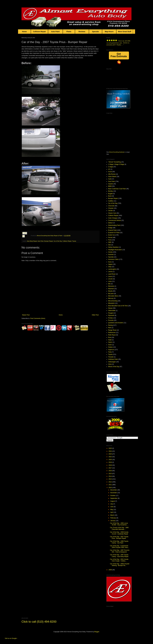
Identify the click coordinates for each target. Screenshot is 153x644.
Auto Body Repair (32, 241)
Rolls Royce (112, 335)
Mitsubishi (111, 303)
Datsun (110, 223)
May (112, 510)
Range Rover (112, 330)
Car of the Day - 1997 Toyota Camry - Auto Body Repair (119, 556)
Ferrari (110, 237)
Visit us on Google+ (11, 638)
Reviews (82, 32)
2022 (110, 457)
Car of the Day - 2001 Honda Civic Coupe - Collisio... (119, 560)
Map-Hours (109, 32)
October (113, 496)
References (112, 333)
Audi (110, 179)
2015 (110, 474)
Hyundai (111, 257)
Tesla (110, 352)
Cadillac (111, 201)
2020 (110, 460)
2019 (110, 462)
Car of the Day (58, 241)
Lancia (110, 272)
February (113, 518)
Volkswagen (112, 362)
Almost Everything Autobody (117, 152)
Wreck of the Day (114, 367)
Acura (110, 172)
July (112, 504)
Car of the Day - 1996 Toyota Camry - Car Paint (119, 542)
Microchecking (113, 301)
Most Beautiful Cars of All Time (118, 306)
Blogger (97, 632)
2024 (110, 451)
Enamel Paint (112, 230)
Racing (110, 325)
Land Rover (112, 274)
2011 (110, 485)
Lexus (110, 276)
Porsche (111, 320)
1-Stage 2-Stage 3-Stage (116, 164)
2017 (110, 468)
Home (24, 32)
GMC (110, 242)
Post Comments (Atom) (38, 318)
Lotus (110, 281)
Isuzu (110, 262)
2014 (110, 476)
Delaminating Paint (114, 225)
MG (109, 284)
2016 (110, 471)
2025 (110, 448)
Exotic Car (111, 235)
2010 (110, 488)
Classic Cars (112, 213)
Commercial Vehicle (115, 220)
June (112, 507)
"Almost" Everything (114, 162)
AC (109, 169)
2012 (110, 482)
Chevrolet (111, 206)
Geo (110, 245)
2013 (110, 479)
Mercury (111, 298)
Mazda (110, 291)
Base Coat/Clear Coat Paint (117, 189)
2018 (110, 465)
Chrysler (111, 208)
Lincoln (110, 279)
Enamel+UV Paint (114, 233)
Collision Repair (39, 32)
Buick (110, 196)
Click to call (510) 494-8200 (39, 622)
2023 (110, 454)
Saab (110, 340)
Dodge (110, 228)
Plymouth (111, 315)
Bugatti (110, 194)
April (112, 512)
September (114, 498)
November (114, 493)
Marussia (111, 286)
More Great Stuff (125, 32)
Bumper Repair (49, 241)
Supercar (111, 350)
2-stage (111, 167)
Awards (111, 184)
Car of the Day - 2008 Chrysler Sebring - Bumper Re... (120, 565)
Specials (96, 32)
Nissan (110, 308)
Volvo (110, 364)
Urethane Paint (113, 359)
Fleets (69, 32)
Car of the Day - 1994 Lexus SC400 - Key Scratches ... (119, 524)
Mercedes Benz (113, 296)
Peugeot (111, 313)
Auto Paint (55, 32)
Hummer (111, 254)
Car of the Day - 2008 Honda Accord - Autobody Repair (119, 533)
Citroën (111, 211)
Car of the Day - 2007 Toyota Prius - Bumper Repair (119, 538)
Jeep (110, 267)
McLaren (111, 294)
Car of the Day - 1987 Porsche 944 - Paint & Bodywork (120, 551)
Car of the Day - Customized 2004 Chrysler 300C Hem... (120, 547)
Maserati (111, 289)
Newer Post (26, 315)
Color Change (113, 218)
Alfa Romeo (112, 174)
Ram (110, 328)
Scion (110, 345)
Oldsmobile (112, 311)
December (114, 490)
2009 (110, 570)
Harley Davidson (113, 247)
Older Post (95, 315)
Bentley (111, 191)
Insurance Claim (113, 259)
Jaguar (110, 264)
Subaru (111, 347)
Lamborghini (112, 269)
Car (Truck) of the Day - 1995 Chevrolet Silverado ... (119, 528)
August (113, 501)
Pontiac (111, 318)
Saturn (110, 342)
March (113, 515)
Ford (110, 240)
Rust (110, 337)
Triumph (111, 357)
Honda (110, 252)
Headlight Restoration (115, 250)
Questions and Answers (116, 323)
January (113, 521)
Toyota (74, 241)
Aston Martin (112, 177)
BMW (110, 186)
